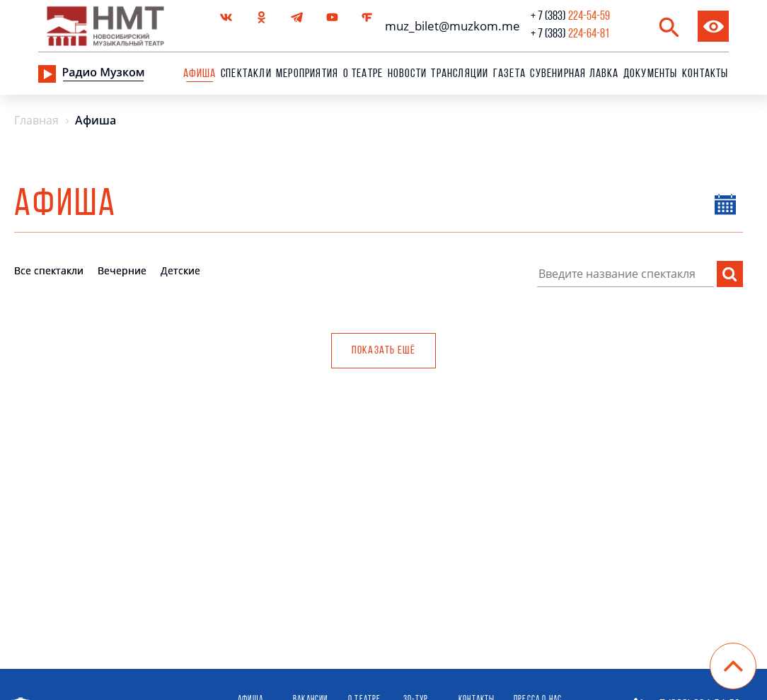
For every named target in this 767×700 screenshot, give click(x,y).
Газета (509, 74)
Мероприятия (307, 74)
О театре (363, 74)
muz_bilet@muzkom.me (449, 26)
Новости (407, 74)
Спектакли (246, 74)
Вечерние (122, 270)
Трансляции (460, 74)
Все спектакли (49, 270)
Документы (651, 74)
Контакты (705, 74)
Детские (180, 270)
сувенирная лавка (574, 74)
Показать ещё (383, 351)
